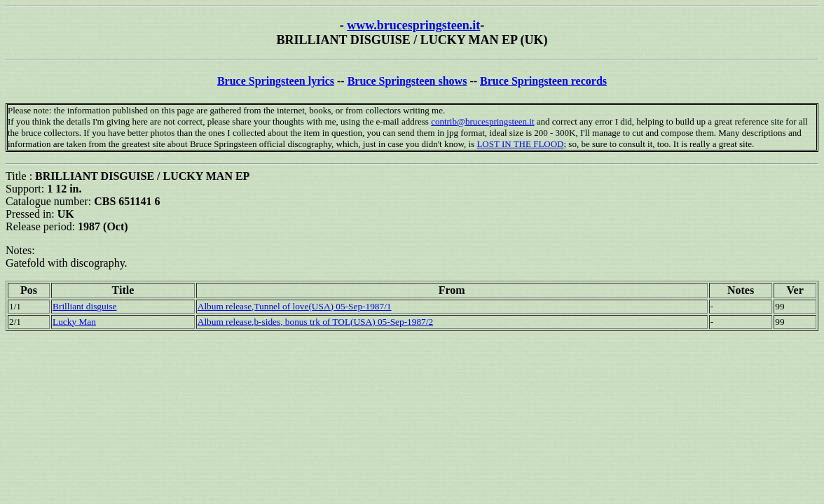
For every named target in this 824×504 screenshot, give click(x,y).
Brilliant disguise (84, 306)
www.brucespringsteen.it (413, 25)
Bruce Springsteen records (543, 81)
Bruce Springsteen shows (407, 81)
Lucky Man (74, 322)
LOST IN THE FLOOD (520, 144)
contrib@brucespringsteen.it (482, 121)
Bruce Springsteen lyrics (276, 81)
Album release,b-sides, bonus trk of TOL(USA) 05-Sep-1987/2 (315, 322)
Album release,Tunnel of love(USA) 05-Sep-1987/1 (295, 306)
